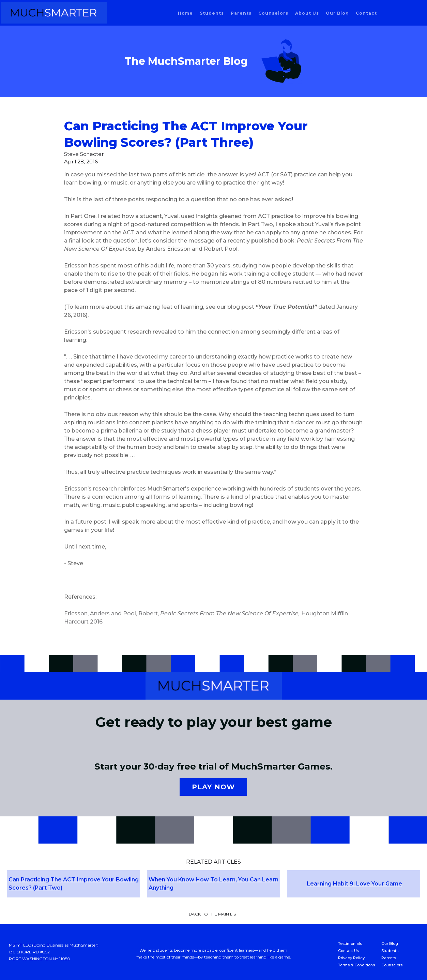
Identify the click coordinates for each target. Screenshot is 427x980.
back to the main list (213, 914)
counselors (273, 13)
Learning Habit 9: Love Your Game (354, 884)
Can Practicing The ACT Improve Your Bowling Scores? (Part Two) (74, 884)
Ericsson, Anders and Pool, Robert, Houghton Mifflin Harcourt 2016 (206, 618)
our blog (337, 13)
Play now (213, 787)
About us (307, 13)
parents (241, 13)
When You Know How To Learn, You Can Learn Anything (213, 884)
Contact (366, 13)
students (212, 13)
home (185, 13)
